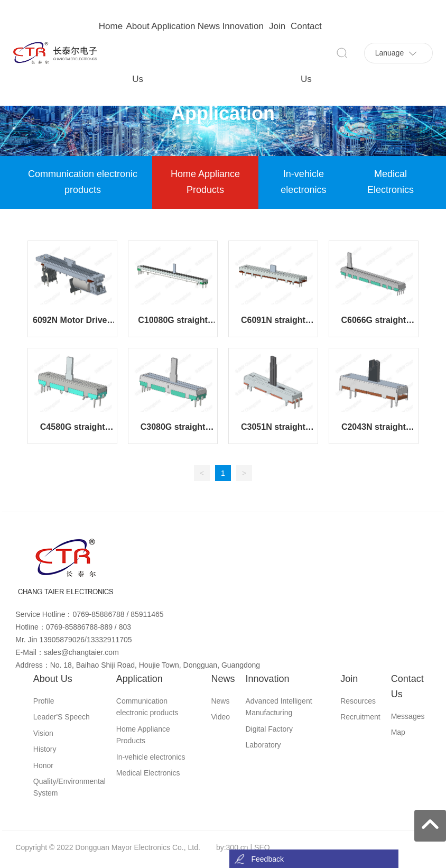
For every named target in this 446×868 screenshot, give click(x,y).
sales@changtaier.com (81, 652)
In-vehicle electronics (303, 182)
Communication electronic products (83, 182)
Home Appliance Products (205, 182)
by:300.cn (232, 847)
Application (223, 113)
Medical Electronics (391, 182)
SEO (262, 847)
